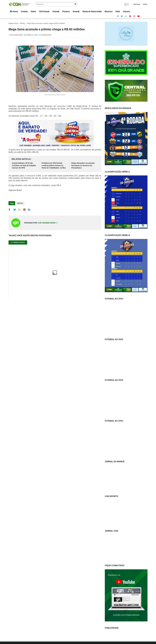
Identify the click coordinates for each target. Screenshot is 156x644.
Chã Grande (44, 11)
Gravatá (56, 11)
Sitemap (136, 4)
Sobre (33, 11)
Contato (24, 11)
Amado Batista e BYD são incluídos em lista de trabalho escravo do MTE (24, 165)
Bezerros (109, 11)
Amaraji (76, 11)
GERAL (23, 23)
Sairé (118, 11)
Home (14, 11)
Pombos (66, 11)
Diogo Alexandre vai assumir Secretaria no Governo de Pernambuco (83, 165)
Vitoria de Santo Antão (92, 11)
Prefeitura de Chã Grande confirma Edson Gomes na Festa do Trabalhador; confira (54, 165)
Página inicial (13, 23)
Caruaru (126, 11)
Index (145, 4)
